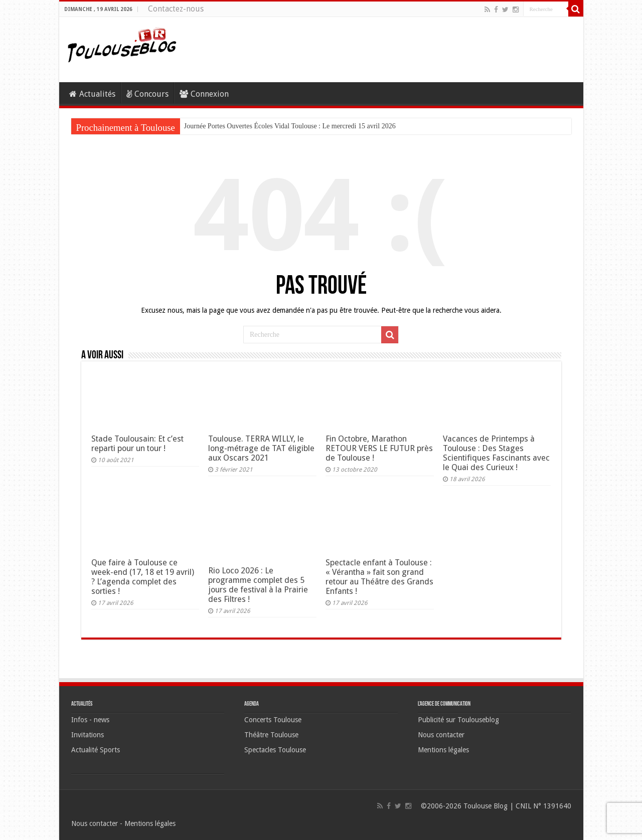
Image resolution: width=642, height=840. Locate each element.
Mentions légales (443, 750)
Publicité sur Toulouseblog (458, 720)
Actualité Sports (96, 750)
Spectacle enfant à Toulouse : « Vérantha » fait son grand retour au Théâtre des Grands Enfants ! (379, 577)
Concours (147, 94)
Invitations (88, 735)
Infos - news (90, 720)
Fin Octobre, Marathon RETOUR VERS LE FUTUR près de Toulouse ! (379, 448)
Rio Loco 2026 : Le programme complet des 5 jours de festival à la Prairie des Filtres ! (258, 585)
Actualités (92, 94)
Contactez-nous (176, 9)
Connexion (204, 94)
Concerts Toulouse (273, 720)
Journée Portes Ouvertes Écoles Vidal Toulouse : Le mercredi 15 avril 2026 (290, 126)
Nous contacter (441, 735)
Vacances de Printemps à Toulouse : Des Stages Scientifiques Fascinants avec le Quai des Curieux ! (496, 453)
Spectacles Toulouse (275, 750)
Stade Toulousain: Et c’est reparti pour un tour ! (137, 444)
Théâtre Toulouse (271, 735)
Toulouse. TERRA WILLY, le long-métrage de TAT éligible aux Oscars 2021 (261, 448)
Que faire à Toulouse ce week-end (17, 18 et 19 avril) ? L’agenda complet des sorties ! (143, 577)
